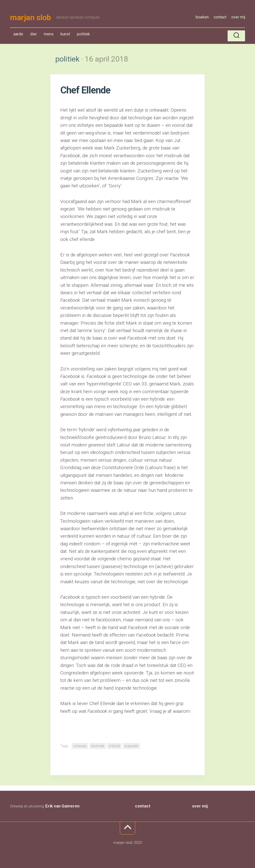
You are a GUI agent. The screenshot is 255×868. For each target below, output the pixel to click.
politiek (83, 35)
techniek (98, 746)
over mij (238, 17)
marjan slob (31, 17)
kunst (65, 34)
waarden (131, 746)
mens (49, 34)
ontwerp (80, 746)
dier (33, 34)
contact (220, 17)
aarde (18, 34)
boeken (202, 17)
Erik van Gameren (62, 806)
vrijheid (114, 746)
